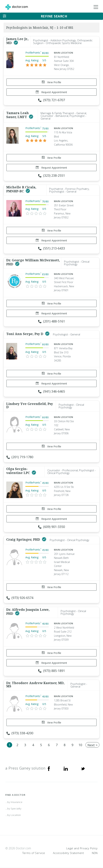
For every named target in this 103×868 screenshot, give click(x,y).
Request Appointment (51, 92)
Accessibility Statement (68, 853)
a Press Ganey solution (25, 768)
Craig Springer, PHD (24, 539)
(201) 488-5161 (51, 321)
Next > (92, 745)
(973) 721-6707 (51, 100)
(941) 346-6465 (51, 391)
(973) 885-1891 (51, 671)
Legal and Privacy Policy (82, 848)
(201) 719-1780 (20, 457)
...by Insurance (14, 802)
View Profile (52, 82)
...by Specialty (13, 809)
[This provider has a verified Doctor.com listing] (16, 43)
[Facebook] (49, 768)
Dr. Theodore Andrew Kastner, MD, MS (35, 684)
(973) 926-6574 (20, 598)
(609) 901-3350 (51, 527)
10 (80, 745)
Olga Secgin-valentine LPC (19, 471)
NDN (95, 853)
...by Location (13, 815)
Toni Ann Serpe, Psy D (25, 334)
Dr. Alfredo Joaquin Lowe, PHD (28, 612)
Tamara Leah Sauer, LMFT (18, 115)
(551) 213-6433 (51, 248)
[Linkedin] (66, 768)
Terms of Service (34, 853)
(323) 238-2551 (51, 175)
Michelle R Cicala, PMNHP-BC (21, 189)
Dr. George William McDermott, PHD (33, 262)
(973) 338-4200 (20, 733)
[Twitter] (83, 768)
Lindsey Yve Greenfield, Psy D (30, 405)
